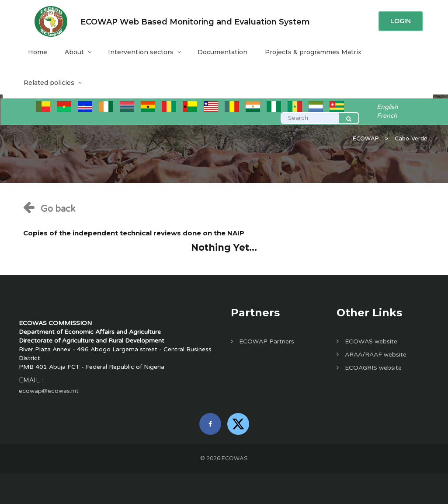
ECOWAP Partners (262, 341)
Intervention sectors (144, 52)
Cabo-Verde (411, 139)
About (78, 52)
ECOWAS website (367, 341)
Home (38, 52)
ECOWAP (366, 139)
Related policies (52, 83)
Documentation (222, 52)
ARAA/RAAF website (372, 355)
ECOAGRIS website (369, 368)
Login (401, 21)
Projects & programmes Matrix (313, 52)
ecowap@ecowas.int (49, 391)
